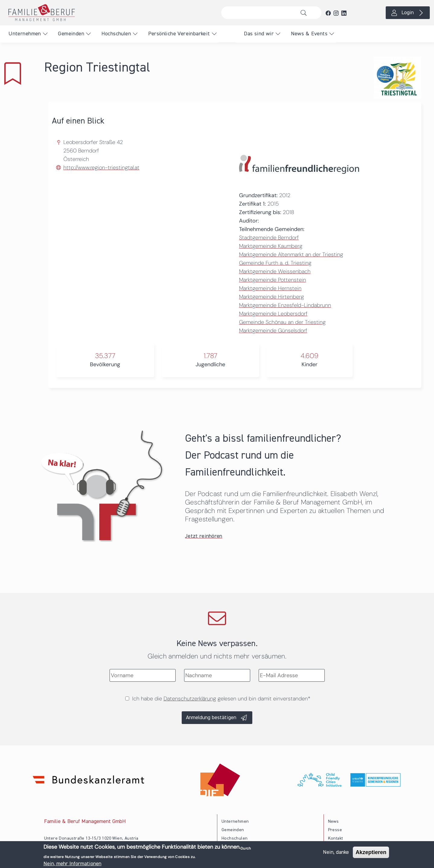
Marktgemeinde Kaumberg (271, 246)
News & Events (309, 34)
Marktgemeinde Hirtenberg (271, 297)
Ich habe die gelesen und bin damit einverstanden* (221, 699)
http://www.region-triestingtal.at (101, 168)
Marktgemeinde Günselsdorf (273, 331)
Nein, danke (336, 854)
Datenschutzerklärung (190, 699)
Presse (335, 830)
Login (408, 13)
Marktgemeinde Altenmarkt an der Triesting (291, 255)
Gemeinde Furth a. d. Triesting (275, 263)
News (333, 822)
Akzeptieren (371, 854)
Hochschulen (116, 34)
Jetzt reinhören (204, 536)
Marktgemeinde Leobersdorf (273, 314)
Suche (305, 13)
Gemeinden (71, 34)
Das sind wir (259, 34)
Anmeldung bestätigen (211, 718)
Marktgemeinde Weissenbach (275, 271)
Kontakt (336, 838)
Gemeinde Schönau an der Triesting (282, 322)
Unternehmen (25, 34)
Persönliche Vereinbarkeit (179, 34)
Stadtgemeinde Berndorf (269, 238)
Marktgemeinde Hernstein (270, 288)
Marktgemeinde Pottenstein (273, 280)
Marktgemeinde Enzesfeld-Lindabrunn (285, 305)
